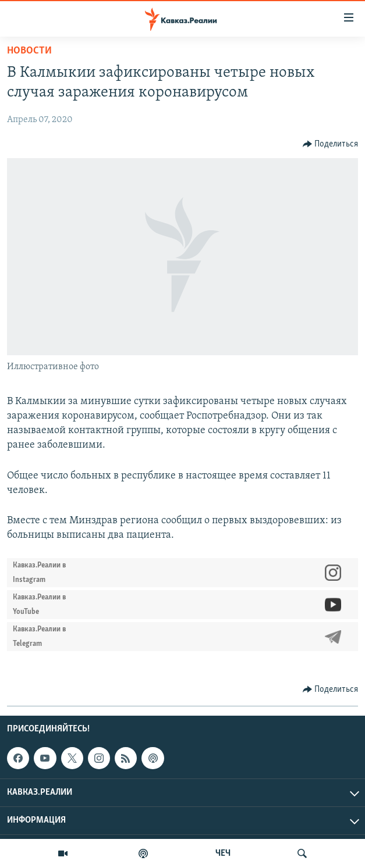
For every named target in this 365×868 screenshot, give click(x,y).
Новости (29, 51)
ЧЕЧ (223, 853)
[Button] (331, 144)
